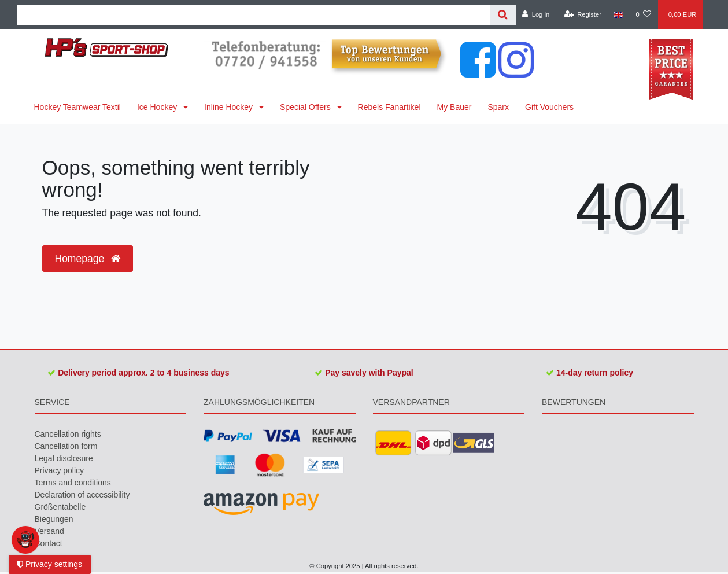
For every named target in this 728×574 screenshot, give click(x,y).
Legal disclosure (64, 458)
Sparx (498, 107)
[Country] (618, 14)
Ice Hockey (158, 107)
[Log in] (536, 14)
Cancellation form (66, 446)
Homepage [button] (88, 259)
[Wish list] (643, 14)
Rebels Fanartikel (389, 107)
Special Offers (306, 107)
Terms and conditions (73, 483)
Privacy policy (60, 470)
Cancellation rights (68, 434)
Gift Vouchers (549, 107)
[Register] (583, 14)
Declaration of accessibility (82, 495)
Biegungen (54, 519)
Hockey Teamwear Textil (77, 107)
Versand (49, 531)
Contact (49, 543)
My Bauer (454, 107)
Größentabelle (60, 507)
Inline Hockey (230, 107)
